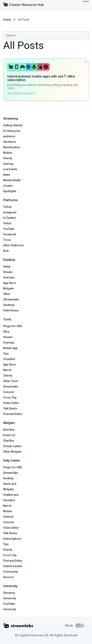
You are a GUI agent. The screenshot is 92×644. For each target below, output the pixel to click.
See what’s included (22, 93)
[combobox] (46, 35)
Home (7, 20)
